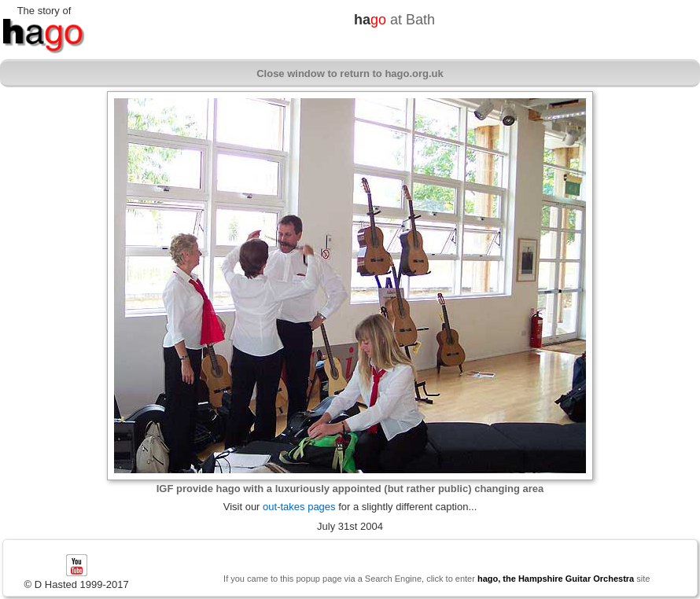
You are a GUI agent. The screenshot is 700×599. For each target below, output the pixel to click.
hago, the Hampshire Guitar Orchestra (556, 579)
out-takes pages (299, 507)
